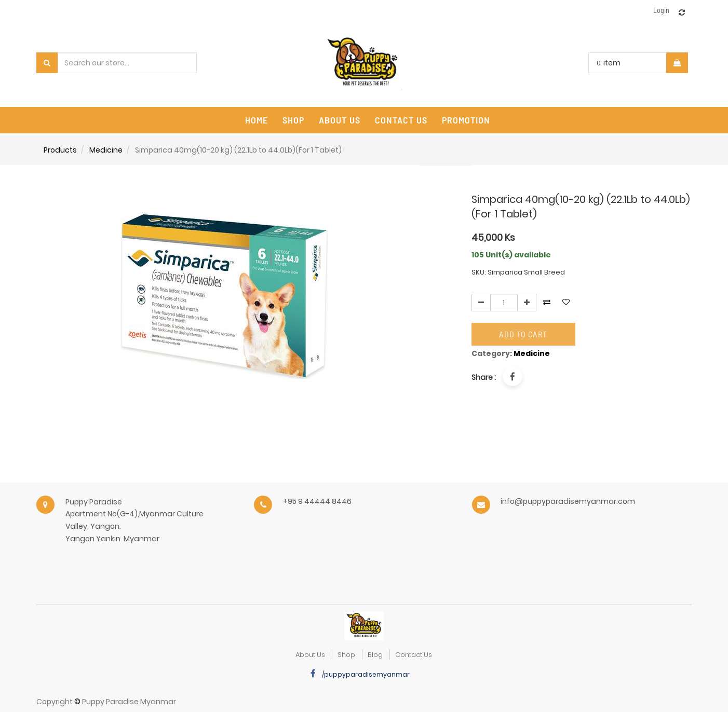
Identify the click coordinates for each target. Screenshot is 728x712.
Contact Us (414, 655)
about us (310, 655)
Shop (346, 655)
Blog (375, 655)
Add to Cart (523, 334)
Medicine (106, 150)
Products (60, 150)
